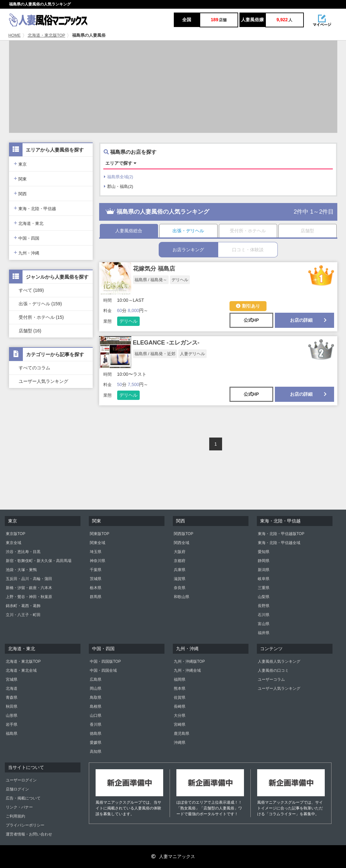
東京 (20, 164)
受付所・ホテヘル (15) (41, 317)
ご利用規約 (15, 816)
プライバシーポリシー (25, 825)
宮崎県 (180, 725)
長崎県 (180, 706)
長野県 (264, 606)
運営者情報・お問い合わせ (29, 834)
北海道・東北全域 (21, 670)
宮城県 (12, 679)
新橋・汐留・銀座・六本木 (29, 588)
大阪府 (180, 552)
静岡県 (264, 561)
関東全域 (98, 543)
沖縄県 (180, 743)
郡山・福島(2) (119, 186)
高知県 (96, 752)
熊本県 (180, 688)
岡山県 (96, 688)
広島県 (96, 679)
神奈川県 (98, 561)
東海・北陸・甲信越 (35, 208)
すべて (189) (31, 290)
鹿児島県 (182, 734)
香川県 (96, 725)
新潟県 (264, 570)
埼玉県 (96, 552)
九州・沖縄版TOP (189, 661)
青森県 (12, 697)
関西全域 (182, 543)
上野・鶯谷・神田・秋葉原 (29, 597)
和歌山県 (182, 597)
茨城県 (96, 579)
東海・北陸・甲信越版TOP (281, 534)
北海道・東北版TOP (47, 35)
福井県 (264, 633)
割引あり (248, 306)
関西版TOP (183, 534)
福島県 (12, 734)
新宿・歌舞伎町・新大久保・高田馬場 (39, 561)
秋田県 (12, 706)
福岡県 (180, 679)
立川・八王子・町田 (23, 615)
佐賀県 (180, 697)
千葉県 (96, 570)
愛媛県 (96, 743)
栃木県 (96, 588)
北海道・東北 (29, 223)
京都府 (180, 561)
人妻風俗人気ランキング (279, 661)
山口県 (96, 716)
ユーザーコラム (271, 679)
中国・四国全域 (103, 670)
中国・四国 (27, 238)
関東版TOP (99, 534)
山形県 (12, 716)
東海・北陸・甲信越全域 (279, 543)
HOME (14, 35)
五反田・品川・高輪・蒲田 (29, 579)
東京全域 (14, 543)
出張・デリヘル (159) (40, 304)
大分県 (180, 716)
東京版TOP (15, 534)
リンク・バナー (19, 807)
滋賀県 (180, 579)
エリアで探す (121, 163)
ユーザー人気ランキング (43, 381)
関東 (20, 178)
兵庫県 (180, 570)
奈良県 (180, 588)
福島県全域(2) (119, 177)
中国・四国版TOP (105, 661)
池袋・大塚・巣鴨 (21, 570)
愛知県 (264, 552)
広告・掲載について (23, 798)
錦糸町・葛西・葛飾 (23, 606)
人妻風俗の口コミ (273, 670)
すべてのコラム (34, 368)
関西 (20, 193)
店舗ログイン (17, 789)
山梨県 (264, 597)
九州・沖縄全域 (187, 670)
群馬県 (96, 597)
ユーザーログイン (21, 780)
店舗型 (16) (30, 331)
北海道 (12, 688)
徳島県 (96, 734)
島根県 (96, 706)
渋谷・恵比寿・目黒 (23, 552)
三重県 (264, 588)
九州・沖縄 (27, 252)
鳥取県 (96, 697)
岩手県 (12, 725)
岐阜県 (264, 579)
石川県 (264, 615)
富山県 (264, 624)
